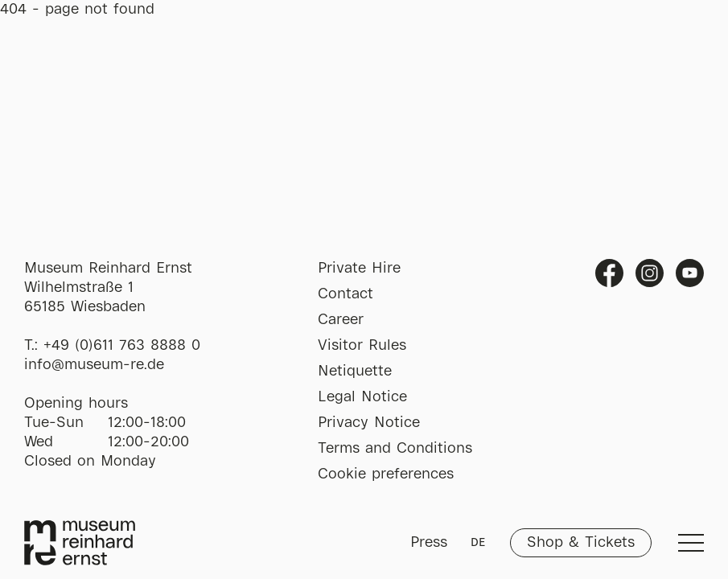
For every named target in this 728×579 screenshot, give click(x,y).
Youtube (690, 273)
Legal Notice (362, 397)
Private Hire (359, 269)
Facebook (609, 273)
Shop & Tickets (581, 543)
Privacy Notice (369, 423)
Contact (345, 294)
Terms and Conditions (395, 449)
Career (341, 320)
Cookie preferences (386, 474)
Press (429, 543)
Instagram (650, 273)
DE (478, 543)
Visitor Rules (362, 346)
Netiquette (355, 372)
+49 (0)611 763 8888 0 (122, 346)
